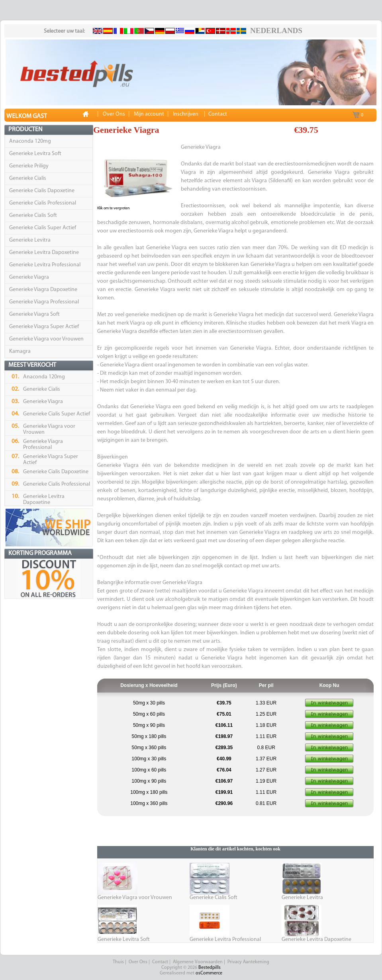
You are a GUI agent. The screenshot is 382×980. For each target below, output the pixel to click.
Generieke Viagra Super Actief (44, 327)
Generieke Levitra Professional (45, 265)
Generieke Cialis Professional (43, 203)
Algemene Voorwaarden (198, 962)
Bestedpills (210, 968)
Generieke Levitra (30, 240)
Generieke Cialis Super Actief (43, 228)
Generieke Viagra (29, 277)
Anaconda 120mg (30, 141)
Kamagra (20, 351)
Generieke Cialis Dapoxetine (42, 191)
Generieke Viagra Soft (34, 314)
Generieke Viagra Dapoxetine (43, 290)
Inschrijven (186, 114)
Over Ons (138, 962)
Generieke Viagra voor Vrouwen (46, 339)
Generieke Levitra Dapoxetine (44, 253)
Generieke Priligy (29, 166)
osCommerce (209, 973)
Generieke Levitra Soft (35, 154)
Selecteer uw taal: (64, 31)
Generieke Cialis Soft (33, 215)
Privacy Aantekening (248, 962)
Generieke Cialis (28, 178)
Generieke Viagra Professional (44, 302)
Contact (160, 962)
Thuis (118, 962)
